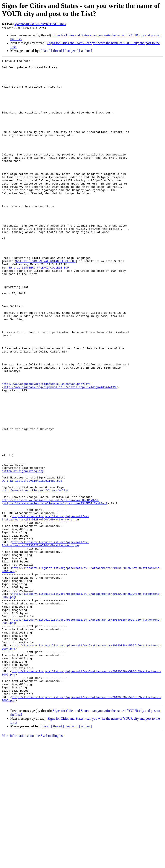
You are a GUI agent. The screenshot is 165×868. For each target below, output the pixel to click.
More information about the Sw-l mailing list (33, 864)
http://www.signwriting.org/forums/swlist (35, 577)
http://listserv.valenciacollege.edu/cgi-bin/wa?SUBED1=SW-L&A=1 (55, 592)
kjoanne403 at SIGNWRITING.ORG (40, 24)
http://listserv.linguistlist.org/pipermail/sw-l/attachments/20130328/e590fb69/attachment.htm (45, 610)
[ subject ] (72, 51)
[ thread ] (57, 51)
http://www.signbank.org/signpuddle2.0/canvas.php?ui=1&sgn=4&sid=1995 (60, 453)
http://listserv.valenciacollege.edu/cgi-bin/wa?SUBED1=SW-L (50, 589)
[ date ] (45, 51)
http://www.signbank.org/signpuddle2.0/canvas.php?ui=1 (46, 449)
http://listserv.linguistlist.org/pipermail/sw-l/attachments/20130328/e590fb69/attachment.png (45, 641)
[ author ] (86, 51)
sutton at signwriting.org (23, 554)
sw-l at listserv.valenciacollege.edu (32, 565)
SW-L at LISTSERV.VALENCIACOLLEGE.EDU (45, 302)
